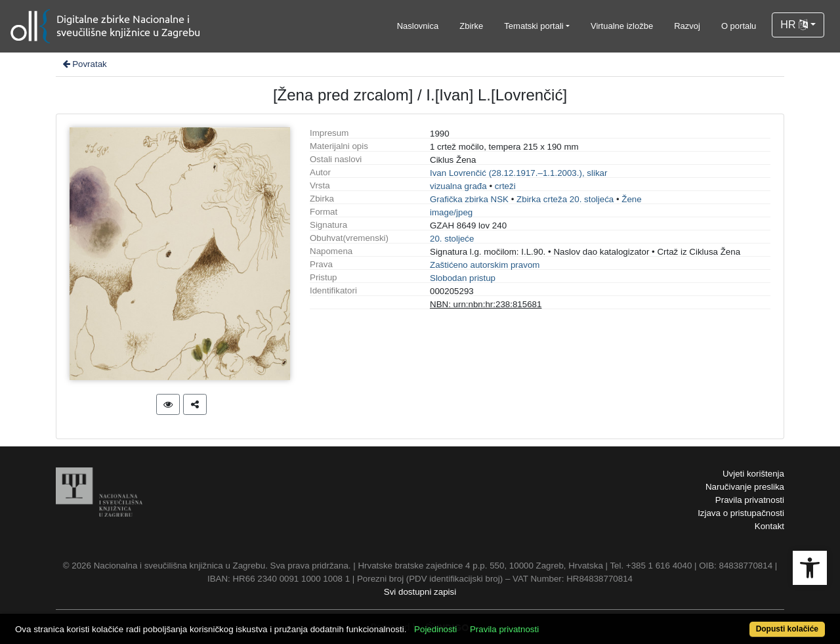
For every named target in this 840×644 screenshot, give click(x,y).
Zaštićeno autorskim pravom (485, 265)
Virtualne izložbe (622, 26)
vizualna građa (458, 186)
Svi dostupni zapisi (420, 592)
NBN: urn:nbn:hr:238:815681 (486, 304)
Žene (631, 199)
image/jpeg (451, 212)
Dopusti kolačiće (787, 629)
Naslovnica (418, 26)
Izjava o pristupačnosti (741, 513)
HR (794, 25)
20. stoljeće (452, 239)
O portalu (739, 26)
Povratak (84, 64)
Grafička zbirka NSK (469, 199)
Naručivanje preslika (745, 487)
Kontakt (769, 526)
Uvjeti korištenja (753, 474)
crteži (505, 186)
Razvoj (687, 26)
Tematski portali (534, 26)
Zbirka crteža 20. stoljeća (565, 199)
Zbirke (471, 26)
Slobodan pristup (463, 278)
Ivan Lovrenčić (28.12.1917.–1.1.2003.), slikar (518, 173)
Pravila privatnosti (750, 500)
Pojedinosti (435, 629)
